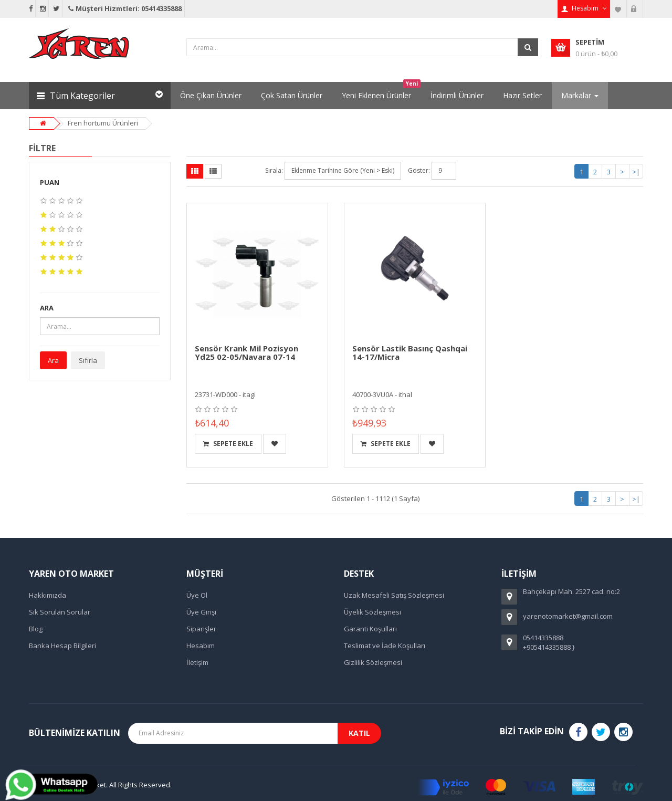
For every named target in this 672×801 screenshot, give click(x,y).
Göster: (419, 170)
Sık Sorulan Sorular (60, 612)
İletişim (197, 662)
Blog (36, 629)
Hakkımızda (48, 595)
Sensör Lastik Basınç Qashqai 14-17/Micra (410, 353)
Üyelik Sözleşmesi (372, 612)
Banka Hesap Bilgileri (62, 646)
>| (636, 172)
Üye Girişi (201, 612)
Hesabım (201, 646)
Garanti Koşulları (370, 629)
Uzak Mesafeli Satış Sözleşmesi (394, 595)
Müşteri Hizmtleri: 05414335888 (124, 8)
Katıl (359, 733)
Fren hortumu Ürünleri (103, 123)
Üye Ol (197, 595)
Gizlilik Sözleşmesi (373, 662)
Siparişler (201, 629)
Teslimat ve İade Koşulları (385, 646)
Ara (53, 360)
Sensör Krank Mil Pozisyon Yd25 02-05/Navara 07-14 (246, 353)
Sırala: (274, 170)
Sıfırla (88, 360)
